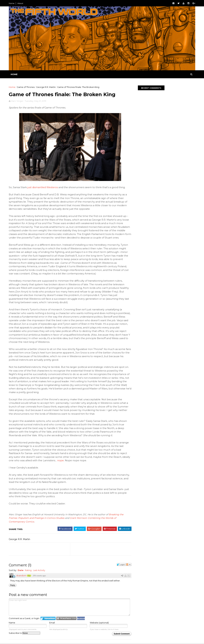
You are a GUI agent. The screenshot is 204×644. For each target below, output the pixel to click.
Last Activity (39, 570)
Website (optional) (99, 623)
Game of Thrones (26, 87)
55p (29, 576)
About (20, 3)
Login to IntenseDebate (48, 618)
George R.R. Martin (46, 87)
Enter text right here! (69, 607)
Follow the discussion (129, 564)
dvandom (21, 575)
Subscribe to (24, 633)
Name (12, 623)
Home (12, 3)
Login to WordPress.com (66, 618)
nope (60, 460)
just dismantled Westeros (43, 187)
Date (21, 570)
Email (52, 623)
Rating (28, 570)
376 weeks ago (39, 576)
